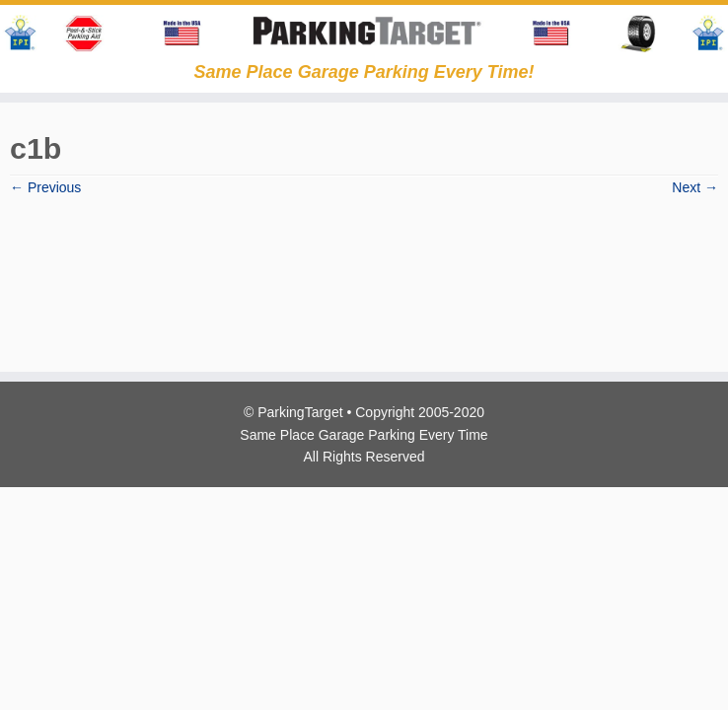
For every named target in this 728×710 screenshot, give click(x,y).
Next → (695, 187)
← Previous (45, 187)
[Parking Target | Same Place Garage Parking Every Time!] (364, 34)
